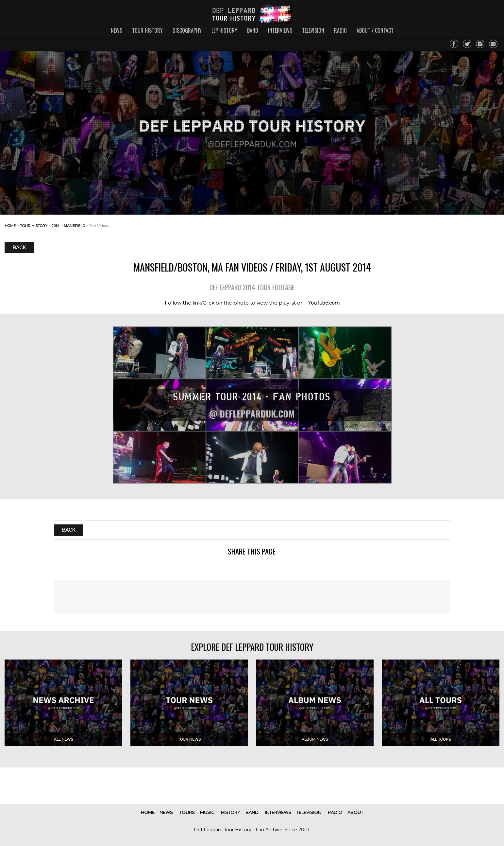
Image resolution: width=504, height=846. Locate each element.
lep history (224, 30)
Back (19, 248)
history (231, 812)
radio (340, 30)
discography (187, 30)
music (207, 812)
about (355, 812)
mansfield (74, 226)
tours (187, 812)
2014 (56, 226)
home (10, 226)
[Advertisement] (252, 597)
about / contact (375, 30)
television (313, 30)
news (117, 30)
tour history (147, 30)
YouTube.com (324, 303)
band (253, 30)
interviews (280, 30)
